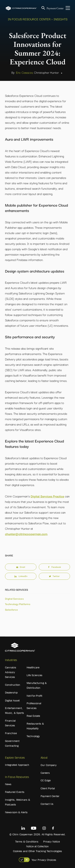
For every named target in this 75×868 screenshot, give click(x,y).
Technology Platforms (18, 604)
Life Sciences (34, 675)
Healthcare (33, 667)
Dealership (11, 692)
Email (21, 567)
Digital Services (14, 598)
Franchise (11, 733)
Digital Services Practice (47, 496)
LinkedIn (21, 576)
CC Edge (46, 780)
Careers (45, 773)
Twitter (54, 576)
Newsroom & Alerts (16, 812)
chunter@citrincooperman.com (26, 534)
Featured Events (15, 792)
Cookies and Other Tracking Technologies (37, 851)
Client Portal (48, 788)
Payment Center (55, 8)
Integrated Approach (17, 765)
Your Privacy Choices (44, 860)
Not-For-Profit (34, 696)
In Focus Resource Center (29, 19)
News (8, 784)
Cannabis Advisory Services (11, 672)
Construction (13, 685)
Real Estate (33, 716)
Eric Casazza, (25, 72)
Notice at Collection (37, 846)
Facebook (54, 567)
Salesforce (11, 609)
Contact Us (47, 804)
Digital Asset (12, 700)
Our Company (49, 765)
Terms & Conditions (27, 842)
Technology (33, 736)
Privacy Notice (51, 842)
